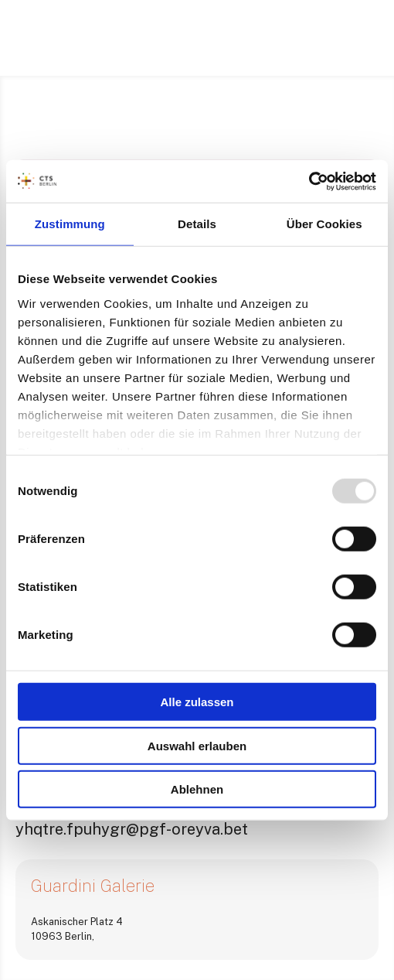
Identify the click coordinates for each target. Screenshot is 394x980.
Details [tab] (197, 224)
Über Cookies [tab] (324, 224)
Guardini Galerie (93, 886)
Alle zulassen (197, 702)
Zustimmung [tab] (70, 224)
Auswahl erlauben (197, 745)
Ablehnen (197, 789)
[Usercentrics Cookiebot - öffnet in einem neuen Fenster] (309, 181)
